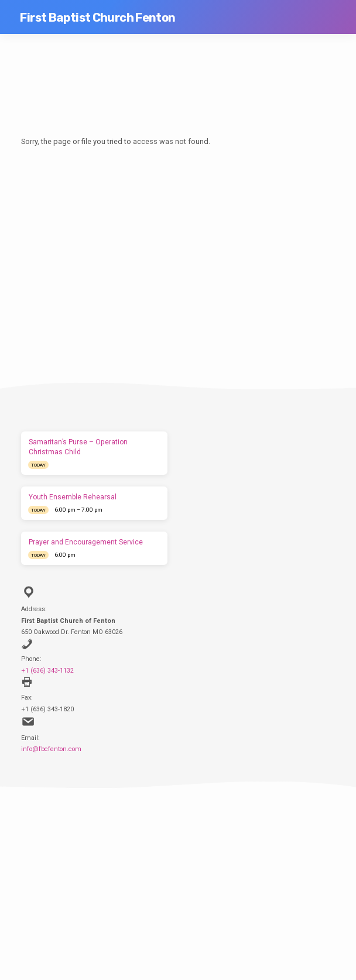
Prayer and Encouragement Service (86, 542)
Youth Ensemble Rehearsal (73, 497)
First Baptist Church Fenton (97, 18)
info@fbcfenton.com (51, 749)
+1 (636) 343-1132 (47, 671)
